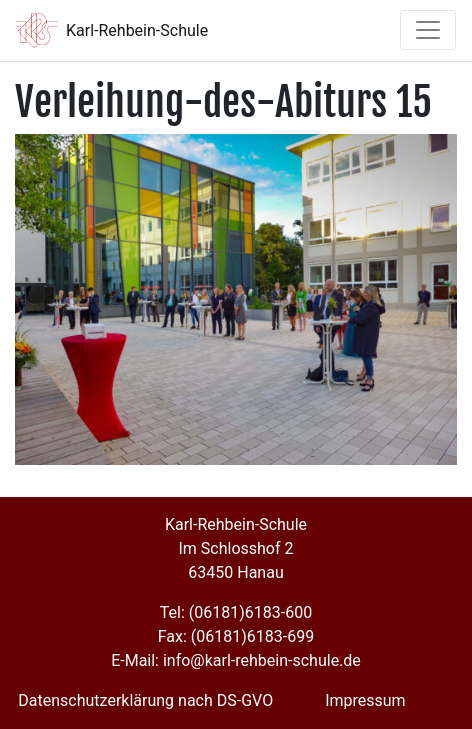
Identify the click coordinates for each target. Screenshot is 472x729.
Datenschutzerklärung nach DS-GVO (145, 700)
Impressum (365, 700)
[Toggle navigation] (428, 30)
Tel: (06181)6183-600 (236, 612)
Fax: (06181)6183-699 (236, 636)
